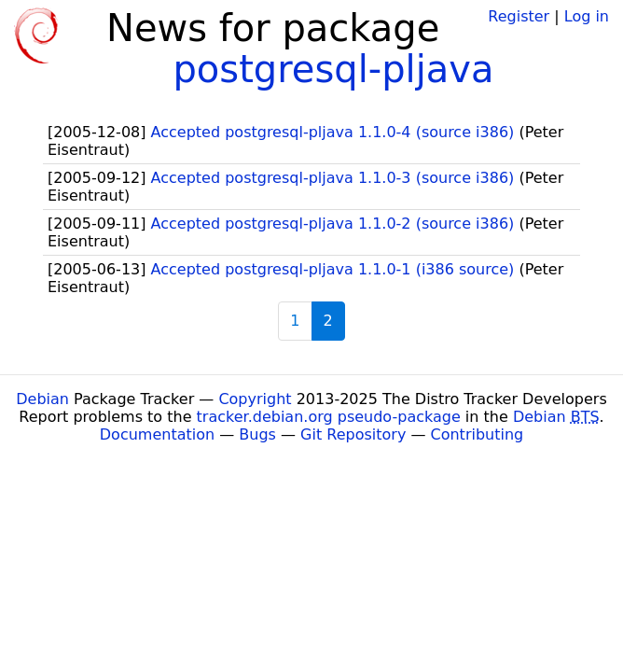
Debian (42, 399)
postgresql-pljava (333, 69)
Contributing (478, 434)
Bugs (257, 434)
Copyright (255, 399)
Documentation (157, 434)
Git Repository (353, 434)
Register (519, 16)
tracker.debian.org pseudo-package (329, 417)
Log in (587, 16)
